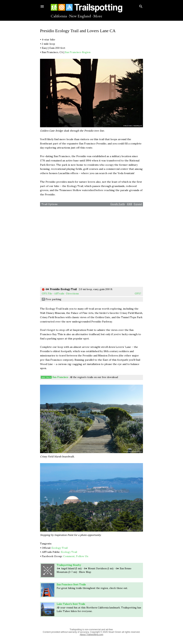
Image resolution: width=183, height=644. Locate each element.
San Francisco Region (78, 52)
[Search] (141, 6)
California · (60, 16)
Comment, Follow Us (76, 556)
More (98, 16)
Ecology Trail (60, 548)
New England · (81, 16)
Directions (72, 293)
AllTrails (59, 293)
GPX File (47, 293)
